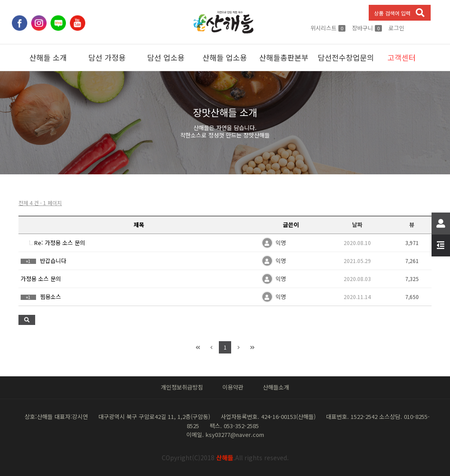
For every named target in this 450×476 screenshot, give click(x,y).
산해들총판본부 (284, 57)
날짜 (357, 225)
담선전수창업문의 (345, 57)
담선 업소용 (166, 57)
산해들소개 (276, 387)
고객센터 (402, 57)
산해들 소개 (48, 57)
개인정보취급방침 (182, 387)
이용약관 (233, 387)
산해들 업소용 (225, 57)
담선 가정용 (107, 57)
